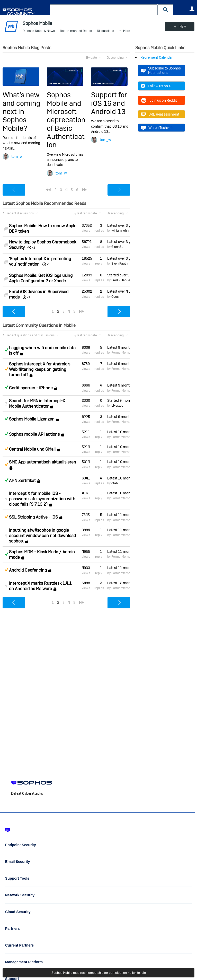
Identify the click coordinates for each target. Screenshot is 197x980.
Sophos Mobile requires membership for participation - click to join (99, 973)
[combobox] (104, 10)
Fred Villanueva (122, 280)
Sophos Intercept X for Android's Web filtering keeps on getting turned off (40, 369)
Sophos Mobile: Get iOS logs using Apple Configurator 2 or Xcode (41, 278)
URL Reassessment (160, 114)
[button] (165, 10)
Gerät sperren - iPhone (31, 388)
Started (119, 275)
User (192, 9)
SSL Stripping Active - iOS (33, 517)
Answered (6, 350)
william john (120, 231)
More (127, 31)
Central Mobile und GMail (32, 449)
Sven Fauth (119, 264)
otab (115, 483)
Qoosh (116, 297)
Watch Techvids (157, 128)
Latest (119, 225)
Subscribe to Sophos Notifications (161, 70)
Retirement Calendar (157, 57)
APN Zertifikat (22, 481)
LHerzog (117, 406)
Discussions (105, 31)
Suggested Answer (6, 369)
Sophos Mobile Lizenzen (32, 419)
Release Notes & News (39, 31)
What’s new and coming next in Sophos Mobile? (21, 112)
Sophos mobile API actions (34, 434)
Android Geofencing (28, 570)
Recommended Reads (76, 31)
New (183, 27)
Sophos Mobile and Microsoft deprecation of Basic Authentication (66, 120)
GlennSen (118, 247)
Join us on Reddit (159, 100)
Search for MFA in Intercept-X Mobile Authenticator (37, 404)
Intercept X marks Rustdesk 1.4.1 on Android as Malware (40, 586)
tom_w (17, 156)
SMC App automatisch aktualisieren (43, 462)
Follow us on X (156, 86)
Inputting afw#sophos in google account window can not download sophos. (42, 536)
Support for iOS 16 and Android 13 (109, 103)
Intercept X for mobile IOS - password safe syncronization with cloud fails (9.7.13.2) (42, 499)
